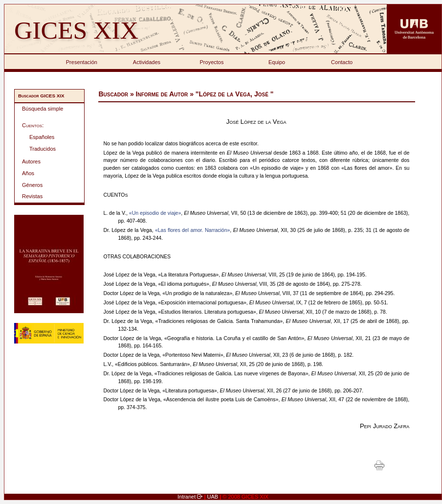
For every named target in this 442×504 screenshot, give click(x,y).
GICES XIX (76, 30)
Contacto (342, 62)
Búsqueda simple (43, 109)
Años (28, 173)
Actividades (147, 62)
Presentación (82, 62)
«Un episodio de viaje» (155, 213)
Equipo (277, 62)
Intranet (187, 497)
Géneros (32, 185)
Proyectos (212, 62)
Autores (31, 161)
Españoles (42, 137)
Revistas (32, 196)
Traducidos (43, 149)
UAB (214, 497)
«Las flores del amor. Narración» (192, 230)
